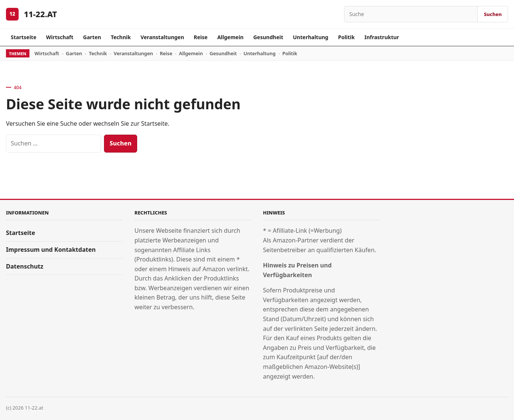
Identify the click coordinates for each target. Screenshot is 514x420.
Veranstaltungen (162, 37)
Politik (346, 37)
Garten (92, 37)
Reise (201, 37)
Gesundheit (268, 37)
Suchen (493, 14)
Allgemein (231, 37)
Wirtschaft (60, 37)
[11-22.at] (12, 14)
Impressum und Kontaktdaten (51, 250)
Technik (121, 37)
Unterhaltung (311, 37)
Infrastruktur (382, 37)
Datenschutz (25, 266)
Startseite (24, 37)
